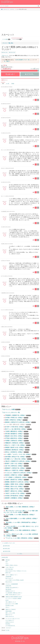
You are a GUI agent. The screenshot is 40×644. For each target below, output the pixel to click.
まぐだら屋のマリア (10, 620)
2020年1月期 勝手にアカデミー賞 (22, 60)
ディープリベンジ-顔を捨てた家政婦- (13, 598)
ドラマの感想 (6, 39)
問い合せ (23, 641)
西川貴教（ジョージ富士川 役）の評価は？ (19, 459)
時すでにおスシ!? (9, 578)
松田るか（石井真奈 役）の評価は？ (17, 452)
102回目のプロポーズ (10, 591)
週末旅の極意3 (9, 611)
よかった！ (10, 74)
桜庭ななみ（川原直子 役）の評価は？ (17, 470)
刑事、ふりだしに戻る (10, 613)
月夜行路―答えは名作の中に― (12, 588)
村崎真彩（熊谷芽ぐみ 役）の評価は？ (17, 447)
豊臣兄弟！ (8, 560)
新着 (3, 84)
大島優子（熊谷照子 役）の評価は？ (17, 480)
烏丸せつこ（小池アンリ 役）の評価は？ (18, 445)
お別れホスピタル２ (10, 622)
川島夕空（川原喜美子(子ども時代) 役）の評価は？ (21, 461)
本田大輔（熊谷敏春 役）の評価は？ (17, 434)
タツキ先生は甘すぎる (10, 626)
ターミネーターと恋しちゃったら (13, 619)
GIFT (7, 562)
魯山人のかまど (9, 582)
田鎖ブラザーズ (9, 615)
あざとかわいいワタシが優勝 (12, 604)
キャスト (12, 9)
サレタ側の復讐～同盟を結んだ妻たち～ (14, 593)
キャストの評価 (17, 39)
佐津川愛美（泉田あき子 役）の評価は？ (18, 457)
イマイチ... (30, 74)
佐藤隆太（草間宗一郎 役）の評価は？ (17, 484)
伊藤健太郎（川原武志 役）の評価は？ (17, 443)
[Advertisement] (20, 21)
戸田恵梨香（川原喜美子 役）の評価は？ (18, 415)
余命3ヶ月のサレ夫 (10, 616)
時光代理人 (8, 624)
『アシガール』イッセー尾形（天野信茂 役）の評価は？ (22, 538)
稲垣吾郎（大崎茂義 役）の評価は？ (17, 498)
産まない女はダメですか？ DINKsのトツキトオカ (16, 571)
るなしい (7, 607)
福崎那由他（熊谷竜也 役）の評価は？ (17, 450)
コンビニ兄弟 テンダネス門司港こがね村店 (15, 580)
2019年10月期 (12, 52)
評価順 (13, 84)
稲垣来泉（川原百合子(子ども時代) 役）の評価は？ (20, 422)
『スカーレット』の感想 (8, 409)
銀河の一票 (8, 573)
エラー (7, 563)
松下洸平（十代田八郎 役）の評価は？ (17, 427)
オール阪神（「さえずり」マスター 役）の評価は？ (21, 454)
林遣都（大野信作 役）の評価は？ (16, 420)
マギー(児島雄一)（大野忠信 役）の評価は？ (19, 477)
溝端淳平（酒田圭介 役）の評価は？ (17, 491)
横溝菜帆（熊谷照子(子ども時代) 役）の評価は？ (20, 482)
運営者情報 (18, 641)
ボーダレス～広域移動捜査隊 (12, 584)
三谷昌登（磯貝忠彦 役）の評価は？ (17, 431)
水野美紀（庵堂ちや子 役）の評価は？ (17, 489)
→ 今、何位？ (6, 61)
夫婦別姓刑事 (8, 577)
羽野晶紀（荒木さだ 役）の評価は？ (17, 487)
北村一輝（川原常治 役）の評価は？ (17, 466)
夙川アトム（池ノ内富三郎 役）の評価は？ (18, 429)
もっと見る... (20, 554)
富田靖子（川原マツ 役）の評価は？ (17, 464)
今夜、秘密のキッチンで (11, 602)
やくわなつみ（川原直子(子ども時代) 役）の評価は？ (21, 473)
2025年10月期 (7, 551)
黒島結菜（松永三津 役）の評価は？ (17, 436)
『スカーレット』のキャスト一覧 (11, 412)
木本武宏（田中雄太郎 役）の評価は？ (17, 496)
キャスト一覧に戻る (8, 43)
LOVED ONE (8, 586)
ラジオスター (8, 628)
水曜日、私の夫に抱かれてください (13, 595)
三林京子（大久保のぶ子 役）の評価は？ (18, 493)
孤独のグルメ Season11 (11, 609)
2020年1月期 (5, 52)
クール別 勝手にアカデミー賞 (8, 543)
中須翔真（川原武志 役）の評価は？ (17, 441)
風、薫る (7, 630)
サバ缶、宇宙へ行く (10, 567)
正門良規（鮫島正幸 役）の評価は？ (17, 438)
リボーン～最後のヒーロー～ (12, 575)
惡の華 (7, 600)
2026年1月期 (6, 549)
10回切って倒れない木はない (12, 565)
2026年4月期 (6, 546)
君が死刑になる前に (10, 606)
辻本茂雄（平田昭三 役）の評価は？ (17, 418)
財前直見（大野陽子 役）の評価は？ (17, 475)
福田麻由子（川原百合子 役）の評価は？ (18, 468)
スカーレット (6, 9)
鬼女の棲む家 (8, 589)
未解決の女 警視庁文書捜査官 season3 (14, 597)
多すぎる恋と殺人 (9, 569)
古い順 (8, 84)
